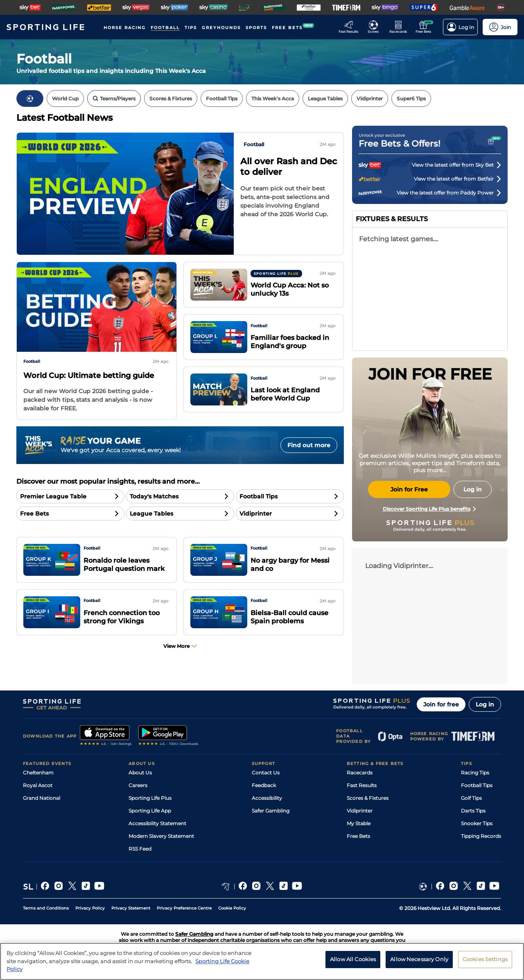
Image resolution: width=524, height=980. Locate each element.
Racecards (360, 773)
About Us (140, 773)
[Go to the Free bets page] (426, 27)
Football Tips (477, 785)
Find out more (309, 445)
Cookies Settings (485, 959)
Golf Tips (471, 798)
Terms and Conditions (46, 908)
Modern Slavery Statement (161, 836)
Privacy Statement (131, 908)
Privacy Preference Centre (184, 908)
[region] (262, 961)
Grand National (42, 798)
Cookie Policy (232, 908)
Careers (138, 785)
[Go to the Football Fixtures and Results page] (376, 27)
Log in (485, 704)
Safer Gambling (271, 811)
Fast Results (362, 785)
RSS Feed (140, 849)
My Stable (359, 823)
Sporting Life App (150, 811)
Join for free (441, 704)
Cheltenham (38, 773)
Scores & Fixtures (368, 798)
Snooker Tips (477, 823)
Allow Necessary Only (419, 959)
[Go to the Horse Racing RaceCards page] (401, 27)
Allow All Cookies (353, 959)
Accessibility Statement (157, 823)
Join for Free (409, 489)
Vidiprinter (360, 811)
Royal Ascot (38, 785)
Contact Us (266, 773)
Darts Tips (473, 811)
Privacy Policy (90, 908)
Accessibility (267, 798)
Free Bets (358, 836)
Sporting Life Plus (150, 798)
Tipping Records (481, 836)
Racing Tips (475, 773)
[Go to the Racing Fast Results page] (351, 27)
